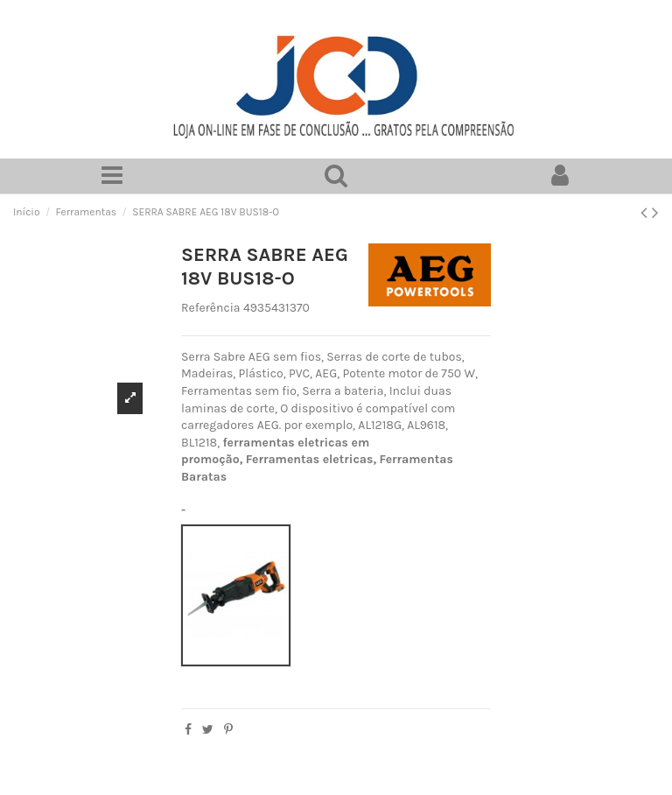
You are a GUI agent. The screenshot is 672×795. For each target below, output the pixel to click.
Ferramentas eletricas (310, 459)
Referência (211, 308)
